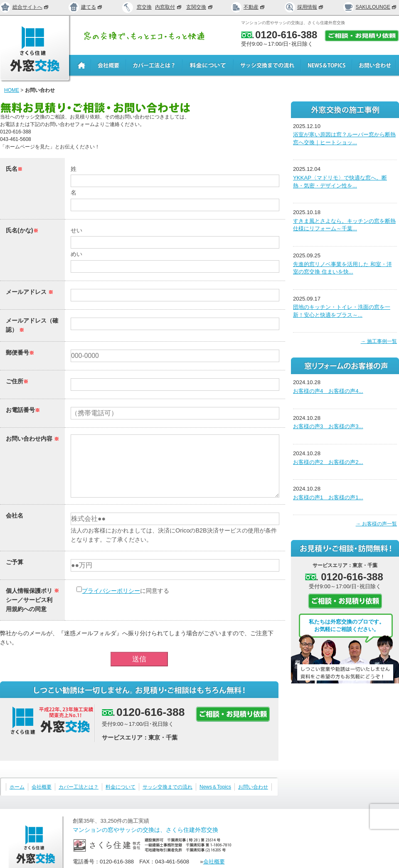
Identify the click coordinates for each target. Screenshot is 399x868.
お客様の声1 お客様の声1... (328, 497)
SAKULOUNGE (370, 7)
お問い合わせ (253, 787)
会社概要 (42, 787)
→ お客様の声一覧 (376, 524)
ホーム (17, 787)
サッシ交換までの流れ (167, 787)
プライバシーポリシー (111, 591)
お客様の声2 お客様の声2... (328, 462)
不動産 (248, 7)
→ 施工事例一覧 (379, 341)
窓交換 (144, 7)
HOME (12, 90)
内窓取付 (169, 7)
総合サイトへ (25, 7)
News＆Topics (215, 787)
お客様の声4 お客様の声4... (328, 391)
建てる (86, 7)
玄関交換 (200, 7)
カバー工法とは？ (79, 787)
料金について (121, 787)
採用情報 (304, 7)
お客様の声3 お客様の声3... (328, 426)
